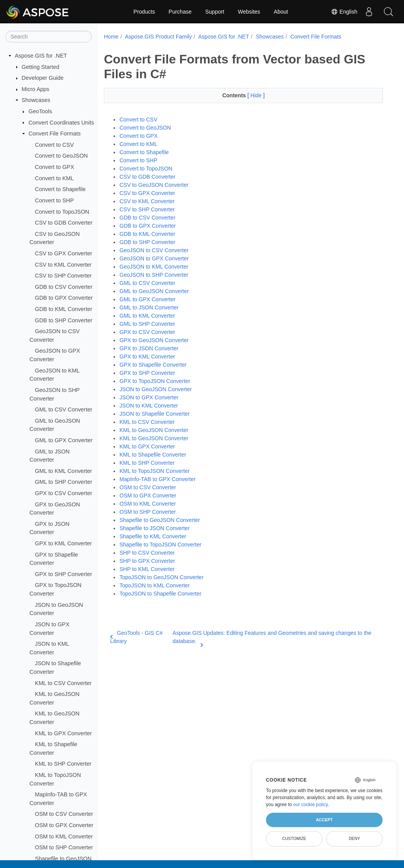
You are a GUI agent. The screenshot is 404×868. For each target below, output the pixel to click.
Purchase (180, 12)
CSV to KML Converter (63, 265)
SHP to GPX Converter (147, 561)
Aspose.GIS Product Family (158, 37)
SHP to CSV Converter (147, 553)
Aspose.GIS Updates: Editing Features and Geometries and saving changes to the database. (272, 638)
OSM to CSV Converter (64, 814)
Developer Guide (43, 78)
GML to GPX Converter (64, 440)
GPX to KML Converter (64, 543)
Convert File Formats (54, 134)
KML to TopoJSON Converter (155, 471)
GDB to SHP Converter (64, 320)
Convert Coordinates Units (61, 123)
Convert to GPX (55, 167)
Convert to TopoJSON (62, 212)
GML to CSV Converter (64, 409)
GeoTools (40, 111)
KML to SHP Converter (63, 764)
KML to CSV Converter (63, 683)
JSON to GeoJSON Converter (156, 389)
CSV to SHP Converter (63, 276)
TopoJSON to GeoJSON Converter (161, 577)
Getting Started (41, 67)
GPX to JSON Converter (149, 348)
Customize (294, 838)
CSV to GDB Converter (64, 223)
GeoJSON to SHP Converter (154, 275)
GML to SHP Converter (64, 482)
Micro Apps (36, 89)
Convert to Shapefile (60, 189)
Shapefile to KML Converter (153, 536)
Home (111, 37)
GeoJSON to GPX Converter (154, 258)
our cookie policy (310, 805)
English (344, 12)
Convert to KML (54, 178)
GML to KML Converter (64, 471)
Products (144, 12)
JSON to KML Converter (149, 406)
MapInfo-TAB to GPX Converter (157, 479)
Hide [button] (257, 95)
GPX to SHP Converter (64, 574)
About (281, 12)
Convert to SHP (54, 200)
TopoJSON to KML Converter (155, 585)
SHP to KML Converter (147, 569)
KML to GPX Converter (64, 733)
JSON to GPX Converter (149, 397)
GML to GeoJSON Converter (154, 291)
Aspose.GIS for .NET (41, 56)
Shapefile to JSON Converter (155, 528)
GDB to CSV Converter (64, 287)
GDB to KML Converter (64, 309)
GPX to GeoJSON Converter (154, 340)
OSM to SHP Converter (64, 847)
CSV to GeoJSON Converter (154, 185)
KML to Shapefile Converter (153, 455)
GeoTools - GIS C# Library (136, 637)
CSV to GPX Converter (64, 253)
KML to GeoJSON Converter (154, 430)
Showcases (36, 100)
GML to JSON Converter (149, 307)
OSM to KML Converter (64, 836)
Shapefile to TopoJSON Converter (160, 545)
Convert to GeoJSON (61, 156)
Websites (249, 12)
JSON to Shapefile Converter (155, 414)
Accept (324, 820)
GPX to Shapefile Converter (153, 365)
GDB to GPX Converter (64, 298)
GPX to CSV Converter (64, 493)
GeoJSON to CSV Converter (154, 250)
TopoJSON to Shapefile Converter (160, 594)
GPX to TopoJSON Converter (155, 381)
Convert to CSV (54, 145)
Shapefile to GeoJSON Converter (160, 520)
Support (215, 12)
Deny (354, 838)
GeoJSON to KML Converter (154, 267)
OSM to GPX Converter (64, 825)
